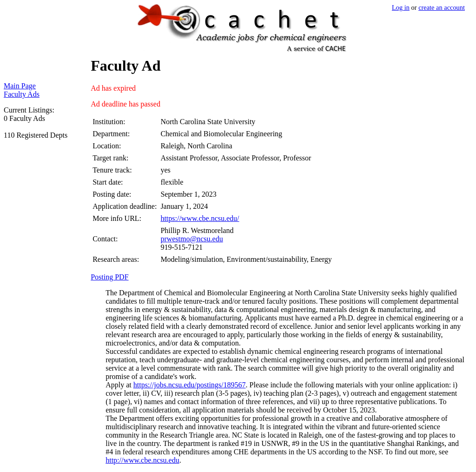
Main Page (20, 86)
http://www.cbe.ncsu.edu (142, 460)
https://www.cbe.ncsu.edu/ (200, 218)
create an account (442, 7)
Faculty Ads (22, 94)
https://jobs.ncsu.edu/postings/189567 (190, 385)
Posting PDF (109, 277)
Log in (401, 7)
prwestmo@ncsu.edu (192, 239)
